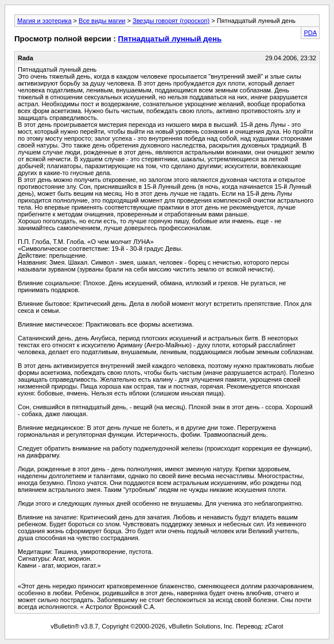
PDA (310, 33)
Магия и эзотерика (44, 21)
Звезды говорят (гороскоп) (171, 21)
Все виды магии (102, 21)
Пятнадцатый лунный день (170, 39)
